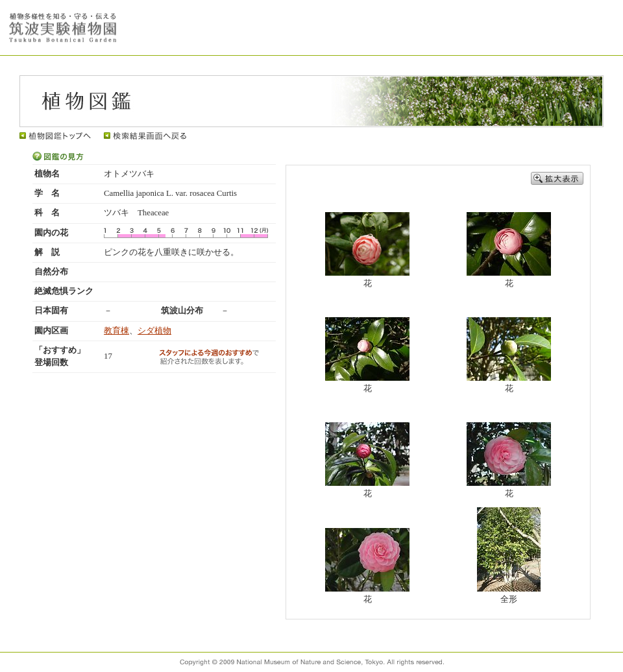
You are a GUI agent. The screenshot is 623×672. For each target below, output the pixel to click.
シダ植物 (154, 331)
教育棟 (116, 331)
